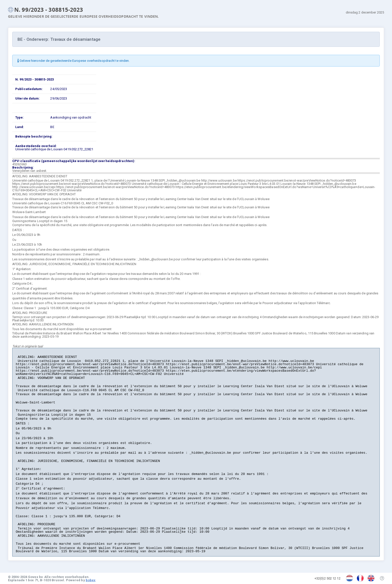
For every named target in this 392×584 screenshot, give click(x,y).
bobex (91, 580)
